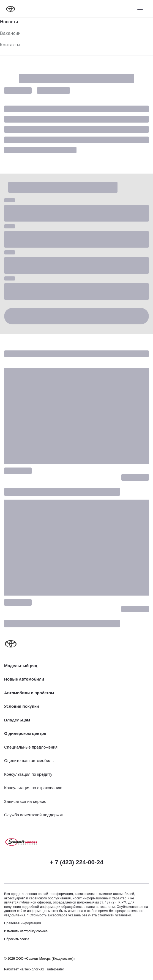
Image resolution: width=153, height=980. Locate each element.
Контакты (10, 45)
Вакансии (10, 33)
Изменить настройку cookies (26, 931)
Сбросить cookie (17, 939)
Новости (9, 22)
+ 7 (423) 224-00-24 (76, 862)
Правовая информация (23, 923)
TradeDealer (55, 969)
